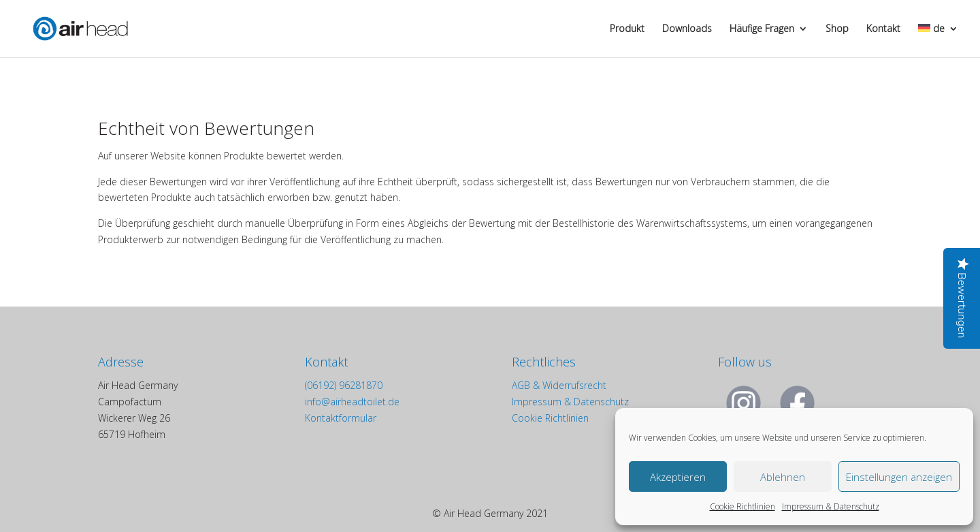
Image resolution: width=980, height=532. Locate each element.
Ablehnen (783, 477)
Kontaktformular (341, 418)
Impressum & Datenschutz (831, 506)
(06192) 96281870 (344, 385)
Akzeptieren (678, 477)
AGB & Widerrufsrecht (559, 385)
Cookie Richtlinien (742, 506)
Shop (837, 29)
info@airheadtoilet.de (352, 402)
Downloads (687, 29)
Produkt (627, 29)
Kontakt (883, 29)
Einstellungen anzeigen (899, 477)
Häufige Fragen (762, 29)
